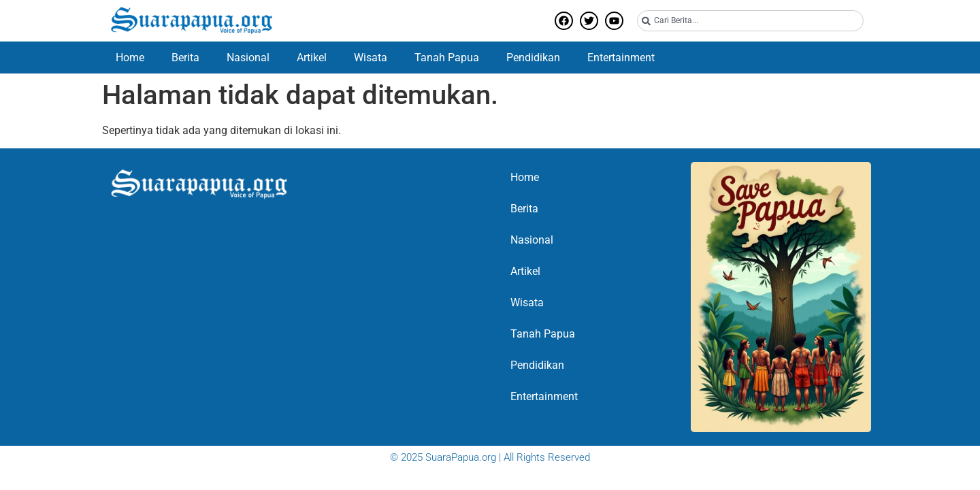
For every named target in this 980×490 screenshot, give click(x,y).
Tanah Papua (447, 58)
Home (130, 58)
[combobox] (750, 21)
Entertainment (621, 58)
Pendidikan (533, 58)
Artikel (312, 58)
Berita (185, 58)
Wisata (371, 58)
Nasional (248, 58)
